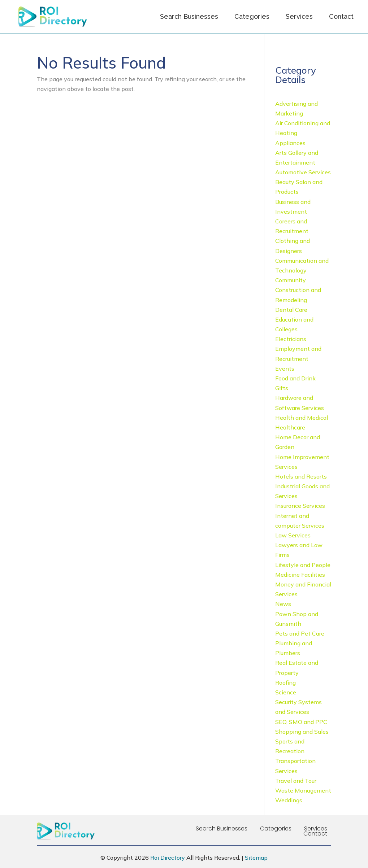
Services (299, 16)
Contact (341, 16)
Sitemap (256, 858)
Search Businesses (189, 16)
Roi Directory (168, 858)
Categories (252, 16)
